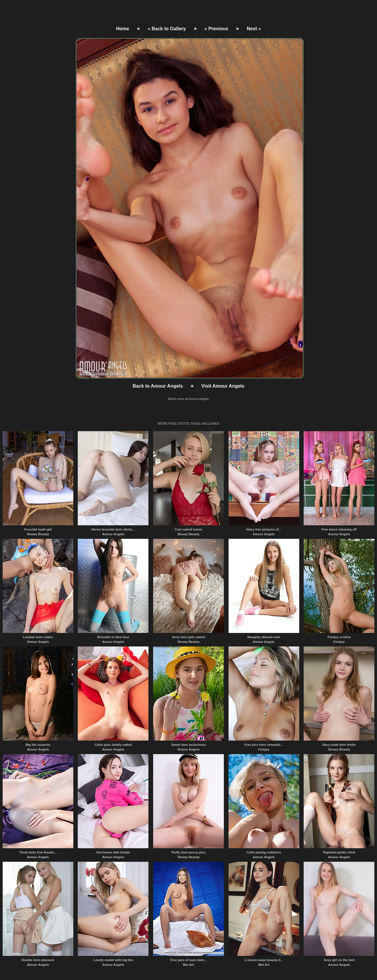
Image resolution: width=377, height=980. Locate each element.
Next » (254, 29)
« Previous (216, 29)
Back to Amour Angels (158, 386)
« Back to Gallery (167, 29)
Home (123, 29)
